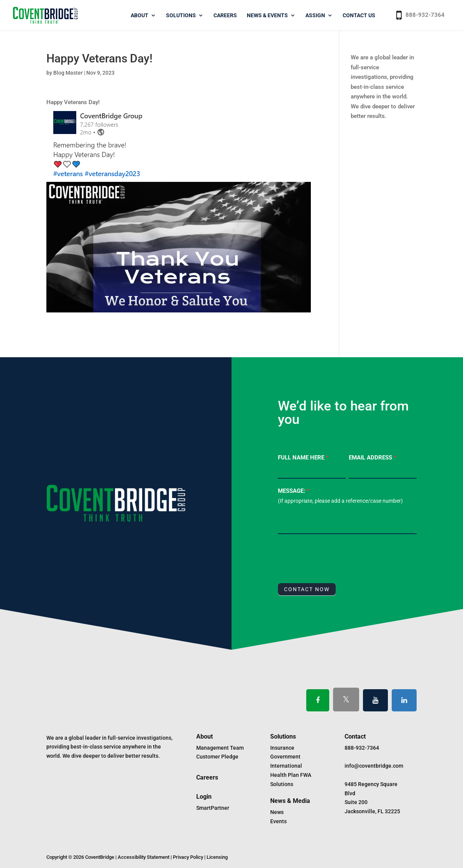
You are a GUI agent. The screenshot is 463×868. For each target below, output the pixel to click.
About (140, 16)
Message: (294, 491)
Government (285, 757)
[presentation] (336, 557)
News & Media (290, 801)
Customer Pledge (217, 757)
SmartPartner (213, 808)
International (286, 766)
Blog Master (68, 73)
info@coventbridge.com (374, 766)
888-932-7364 (425, 15)
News (277, 812)
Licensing (217, 857)
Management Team (220, 748)
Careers (225, 16)
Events (278, 821)
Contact (355, 736)
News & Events (267, 16)
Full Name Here (303, 458)
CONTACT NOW (307, 589)
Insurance (282, 748)
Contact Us (359, 16)
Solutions (181, 16)
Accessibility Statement (144, 857)
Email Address (373, 458)
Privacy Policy (188, 857)
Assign (315, 16)
